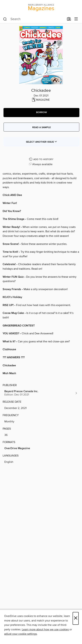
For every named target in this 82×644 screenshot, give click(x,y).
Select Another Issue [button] (42, 142)
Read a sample (42, 127)
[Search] (5, 19)
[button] (41, 113)
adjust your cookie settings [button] (20, 634)
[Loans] (69, 20)
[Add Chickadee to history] (42, 159)
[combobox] (34, 19)
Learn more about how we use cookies (45, 629)
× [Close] (76, 618)
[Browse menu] (76, 19)
